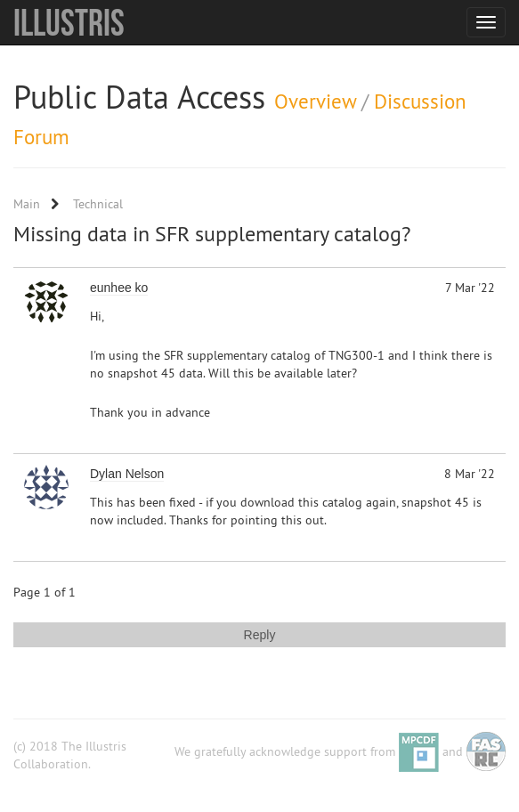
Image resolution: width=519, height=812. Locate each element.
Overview (315, 101)
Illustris (69, 22)
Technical (98, 204)
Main (27, 204)
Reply (260, 635)
